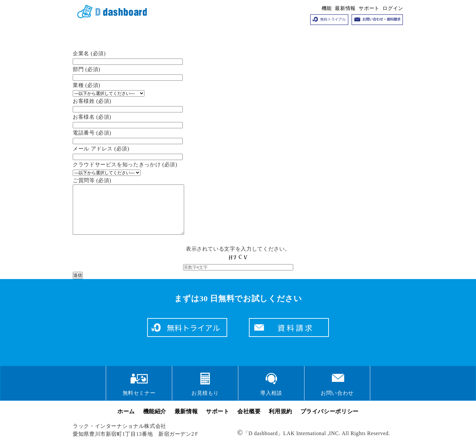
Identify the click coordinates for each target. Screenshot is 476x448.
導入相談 (271, 403)
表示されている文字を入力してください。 (238, 268)
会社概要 (249, 421)
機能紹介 (155, 421)
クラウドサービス (110, 12)
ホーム (126, 421)
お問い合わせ (337, 403)
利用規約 (280, 421)
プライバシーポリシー (330, 421)
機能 (327, 8)
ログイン (393, 8)
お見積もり (205, 403)
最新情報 (345, 8)
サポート (369, 8)
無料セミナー (139, 403)
